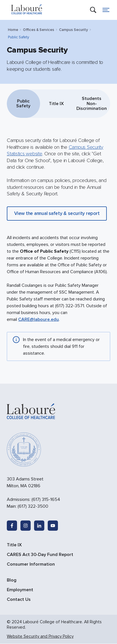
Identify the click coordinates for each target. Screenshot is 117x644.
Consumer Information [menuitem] (31, 564)
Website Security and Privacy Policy (40, 636)
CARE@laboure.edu (38, 320)
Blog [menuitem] (12, 580)
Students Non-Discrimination (92, 103)
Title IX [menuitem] (14, 545)
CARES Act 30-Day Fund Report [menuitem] (40, 555)
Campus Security (74, 30)
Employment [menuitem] (20, 590)
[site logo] (27, 10)
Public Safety (23, 104)
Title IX (56, 104)
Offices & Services (39, 30)
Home (13, 30)
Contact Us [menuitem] (19, 599)
